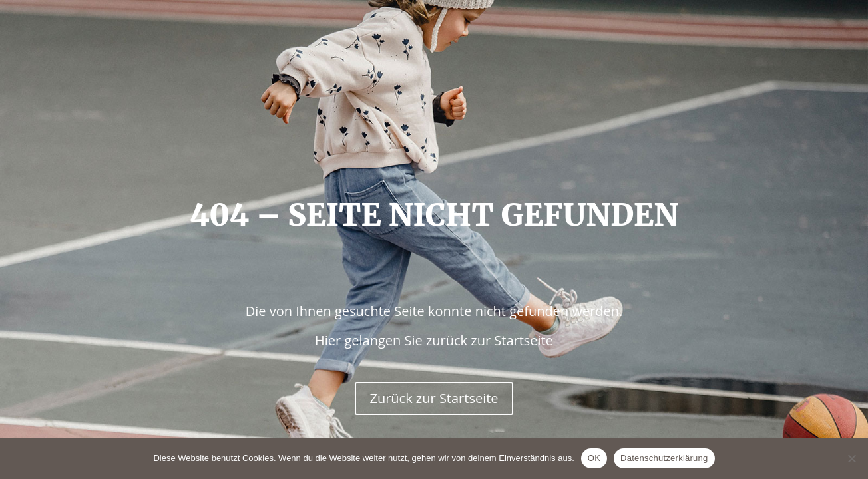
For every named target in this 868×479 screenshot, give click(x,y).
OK (594, 458)
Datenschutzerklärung (664, 458)
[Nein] (851, 458)
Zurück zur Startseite (434, 398)
